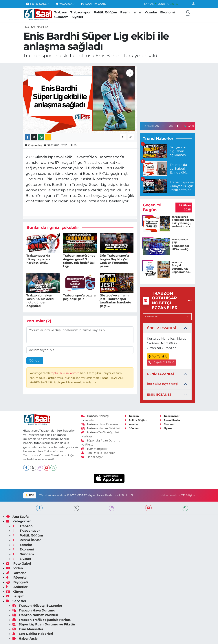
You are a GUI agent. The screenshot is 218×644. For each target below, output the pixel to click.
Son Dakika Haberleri (98, 453)
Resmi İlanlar (131, 12)
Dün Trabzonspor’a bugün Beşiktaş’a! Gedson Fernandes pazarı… (114, 261)
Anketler (17, 587)
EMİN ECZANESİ (160, 395)
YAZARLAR (65, 4)
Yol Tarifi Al (158, 357)
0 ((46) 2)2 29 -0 (162, 362)
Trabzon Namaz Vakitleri (101, 428)
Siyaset (77, 17)
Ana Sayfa (17, 517)
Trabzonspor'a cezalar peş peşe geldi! (80, 297)
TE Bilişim (188, 495)
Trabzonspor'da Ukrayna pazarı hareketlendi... (38, 259)
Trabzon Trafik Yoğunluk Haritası (42, 620)
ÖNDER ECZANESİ (161, 328)
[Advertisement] (171, 92)
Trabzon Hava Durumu (100, 424)
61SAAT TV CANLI (94, 4)
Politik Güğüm (105, 12)
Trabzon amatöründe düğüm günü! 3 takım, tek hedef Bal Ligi (79, 261)
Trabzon (61, 12)
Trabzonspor (80, 12)
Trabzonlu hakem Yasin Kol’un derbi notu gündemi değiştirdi (40, 301)
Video (15, 568)
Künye (15, 592)
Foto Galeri (19, 563)
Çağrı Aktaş (35, 145)
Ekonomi (167, 12)
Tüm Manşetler (94, 449)
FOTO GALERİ (38, 4)
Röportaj (17, 577)
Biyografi (17, 582)
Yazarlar (151, 12)
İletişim (15, 596)
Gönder (35, 360)
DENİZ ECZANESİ (160, 374)
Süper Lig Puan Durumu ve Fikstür (44, 624)
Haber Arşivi (92, 457)
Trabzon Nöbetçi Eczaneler (37, 606)
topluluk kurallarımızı (65, 373)
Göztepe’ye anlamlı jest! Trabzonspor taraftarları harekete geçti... (115, 301)
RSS (30, 495)
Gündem (61, 17)
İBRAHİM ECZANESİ (163, 384)
